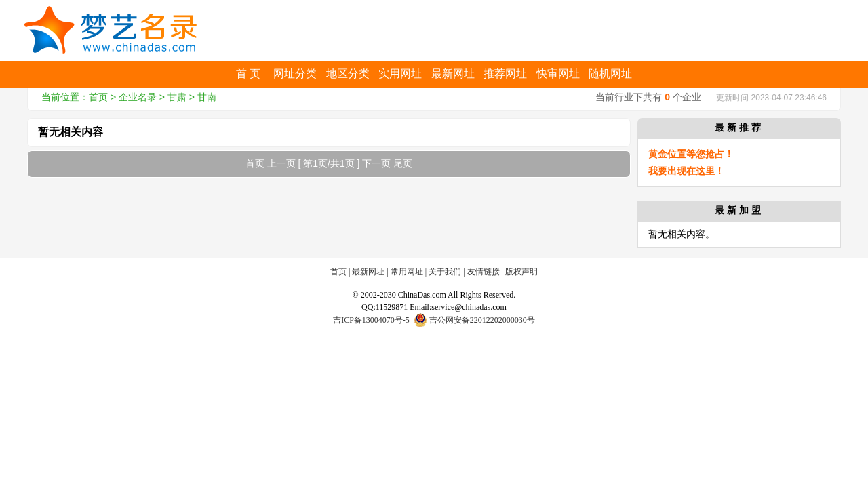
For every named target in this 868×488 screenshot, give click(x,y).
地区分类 (348, 74)
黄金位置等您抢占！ (691, 154)
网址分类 (295, 74)
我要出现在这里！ (686, 171)
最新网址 (453, 74)
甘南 (207, 97)
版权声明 (521, 272)
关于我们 (445, 272)
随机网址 (610, 74)
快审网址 (558, 74)
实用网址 (400, 74)
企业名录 (138, 97)
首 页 (248, 74)
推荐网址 (505, 74)
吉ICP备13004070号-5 (371, 320)
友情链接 (484, 272)
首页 (98, 97)
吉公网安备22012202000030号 (474, 320)
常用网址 (407, 272)
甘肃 (177, 97)
